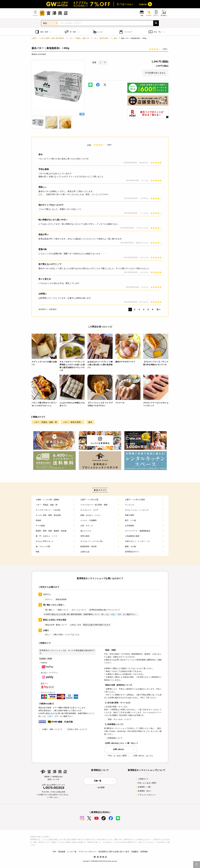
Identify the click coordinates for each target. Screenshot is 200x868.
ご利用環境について (113, 738)
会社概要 (100, 787)
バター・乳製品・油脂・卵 (79, 38)
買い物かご (49, 610)
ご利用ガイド (142, 779)
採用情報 (144, 852)
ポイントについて (78, 610)
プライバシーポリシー (146, 795)
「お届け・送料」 (116, 614)
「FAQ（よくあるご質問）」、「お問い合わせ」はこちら (129, 756)
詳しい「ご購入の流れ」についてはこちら (61, 635)
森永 (115, 38)
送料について (62, 610)
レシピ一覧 (72, 852)
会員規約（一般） (144, 787)
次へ (159, 309)
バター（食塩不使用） (101, 38)
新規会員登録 (60, 599)
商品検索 (62, 852)
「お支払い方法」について (75, 729)
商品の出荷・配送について (55, 625)
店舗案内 (135, 852)
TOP (54, 852)
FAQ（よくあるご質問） (147, 783)
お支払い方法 (74, 625)
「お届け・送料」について (50, 729)
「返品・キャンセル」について (118, 719)
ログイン (48, 599)
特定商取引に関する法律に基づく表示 (114, 852)
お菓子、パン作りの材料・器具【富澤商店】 (48, 38)
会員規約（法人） (144, 791)
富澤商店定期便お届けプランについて (104, 610)
